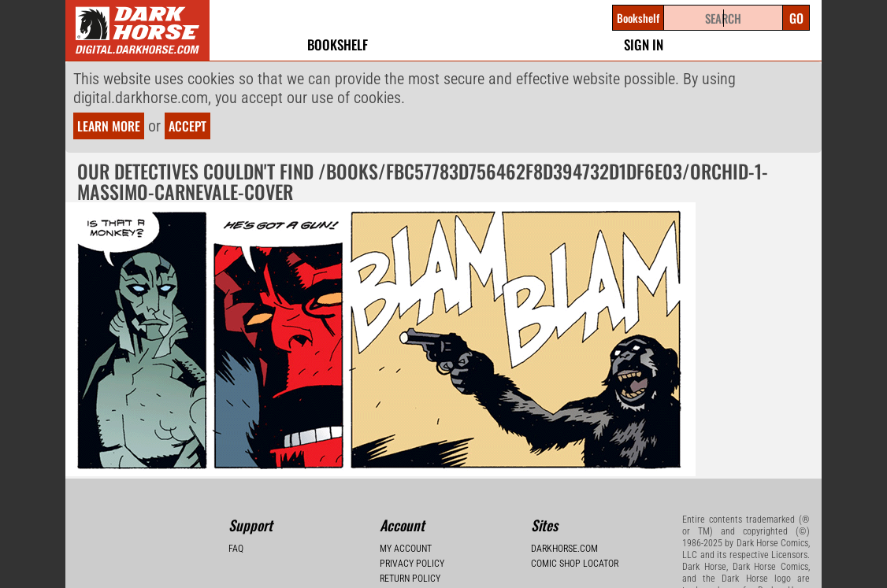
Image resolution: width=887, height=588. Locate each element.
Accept (187, 126)
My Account (406, 549)
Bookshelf (338, 44)
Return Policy (410, 579)
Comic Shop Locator (575, 564)
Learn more (109, 126)
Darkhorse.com (564, 549)
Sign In (644, 44)
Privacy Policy (412, 564)
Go (796, 18)
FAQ (236, 549)
